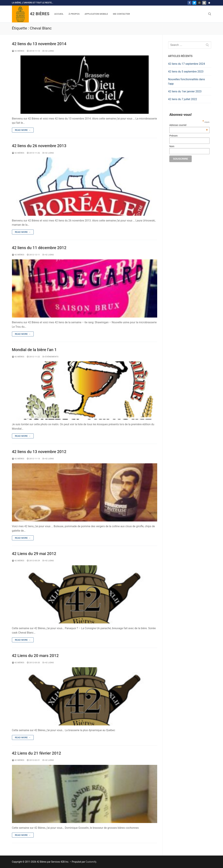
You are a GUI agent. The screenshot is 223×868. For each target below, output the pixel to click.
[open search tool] (210, 14)
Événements (50, 357)
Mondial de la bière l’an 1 (34, 350)
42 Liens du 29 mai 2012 (34, 554)
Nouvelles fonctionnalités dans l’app (187, 81)
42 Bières (40, 14)
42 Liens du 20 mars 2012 (35, 656)
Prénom (173, 136)
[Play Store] (209, 3)
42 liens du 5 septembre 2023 (186, 72)
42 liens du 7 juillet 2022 (183, 99)
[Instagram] (199, 3)
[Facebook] (189, 3)
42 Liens (48, 51)
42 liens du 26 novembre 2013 (39, 146)
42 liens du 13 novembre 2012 (39, 452)
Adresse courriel (188, 125)
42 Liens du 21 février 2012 (37, 753)
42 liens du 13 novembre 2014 (39, 44)
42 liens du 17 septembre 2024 (187, 64)
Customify (91, 862)
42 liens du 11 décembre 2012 (39, 248)
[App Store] (204, 3)
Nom (172, 146)
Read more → (23, 130)
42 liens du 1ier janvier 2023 (185, 91)
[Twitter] (194, 3)
